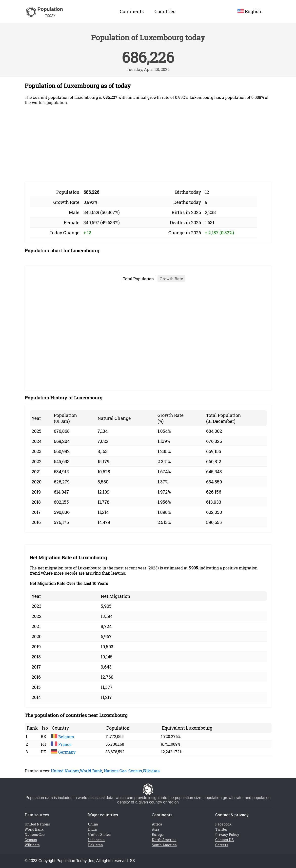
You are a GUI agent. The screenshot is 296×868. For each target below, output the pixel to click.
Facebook (223, 824)
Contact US (225, 840)
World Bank (91, 771)
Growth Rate (171, 279)
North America (164, 840)
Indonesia (96, 840)
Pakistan (96, 845)
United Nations (65, 771)
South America (164, 845)
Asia (156, 829)
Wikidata (151, 771)
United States (99, 835)
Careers (222, 845)
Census (135, 771)
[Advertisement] (148, 144)
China (93, 824)
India (92, 829)
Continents (132, 11)
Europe (158, 835)
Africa (157, 824)
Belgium (62, 737)
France (61, 744)
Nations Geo (115, 771)
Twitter (221, 829)
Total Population (138, 279)
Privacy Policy (227, 835)
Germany (63, 752)
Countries (165, 11)
